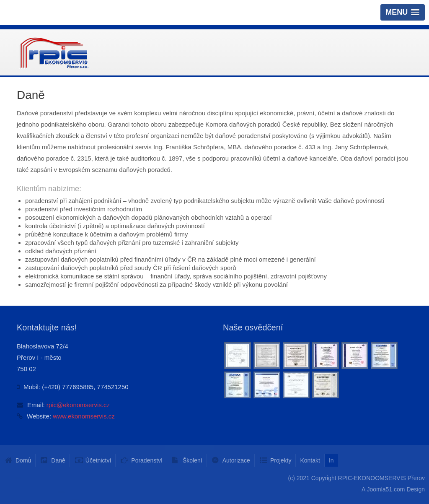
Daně (58, 460)
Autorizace (236, 460)
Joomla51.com (386, 489)
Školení (193, 460)
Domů (23, 460)
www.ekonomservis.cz (84, 416)
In (331, 460)
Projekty (281, 460)
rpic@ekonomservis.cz (78, 405)
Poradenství (147, 460)
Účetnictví (98, 460)
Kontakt (310, 460)
